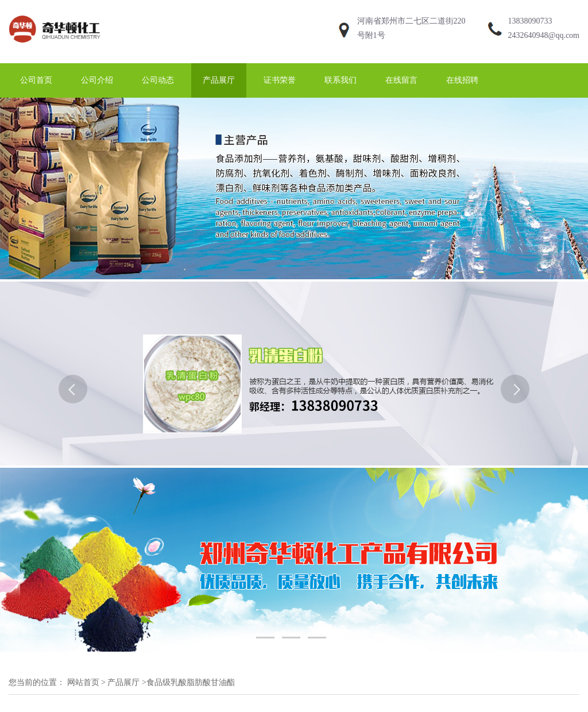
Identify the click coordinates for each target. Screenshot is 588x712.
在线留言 (401, 80)
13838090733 (530, 21)
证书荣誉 (280, 80)
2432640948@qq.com (544, 35)
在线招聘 (462, 80)
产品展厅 (219, 80)
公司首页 (36, 80)
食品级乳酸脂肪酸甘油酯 (191, 682)
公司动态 (158, 80)
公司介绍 (97, 80)
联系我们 (341, 80)
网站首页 (83, 682)
